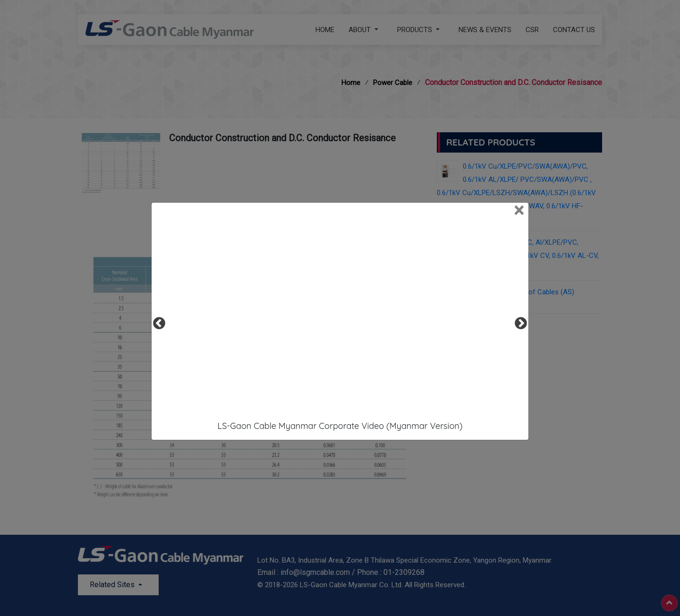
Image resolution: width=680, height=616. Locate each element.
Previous (157, 321)
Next (518, 321)
